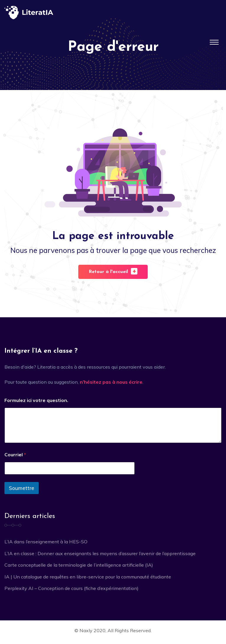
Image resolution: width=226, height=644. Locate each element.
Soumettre (22, 488)
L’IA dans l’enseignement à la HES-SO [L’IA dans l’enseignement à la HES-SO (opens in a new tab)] (46, 542)
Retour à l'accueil (113, 271)
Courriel (15, 455)
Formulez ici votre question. (36, 400)
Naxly (86, 630)
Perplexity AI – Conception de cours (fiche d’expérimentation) (71, 588)
